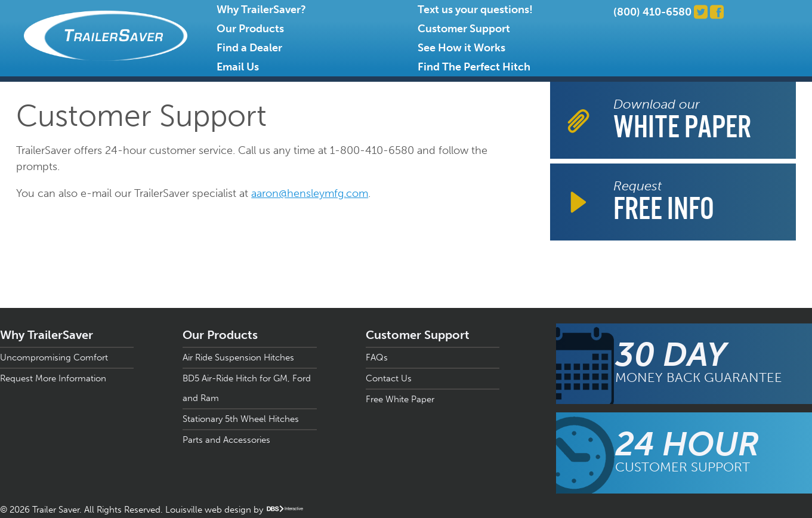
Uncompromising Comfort (54, 357)
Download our (682, 120)
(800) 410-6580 (652, 12)
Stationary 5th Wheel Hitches (241, 419)
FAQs (377, 357)
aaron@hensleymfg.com (310, 193)
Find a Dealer (249, 48)
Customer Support (464, 29)
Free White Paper (400, 399)
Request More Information (53, 378)
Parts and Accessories (226, 440)
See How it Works (461, 48)
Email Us (238, 67)
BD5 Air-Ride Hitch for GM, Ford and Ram (247, 388)
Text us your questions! (475, 10)
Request (664, 202)
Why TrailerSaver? (261, 10)
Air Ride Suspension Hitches (238, 357)
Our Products (250, 29)
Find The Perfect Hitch (474, 67)
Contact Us (389, 378)
